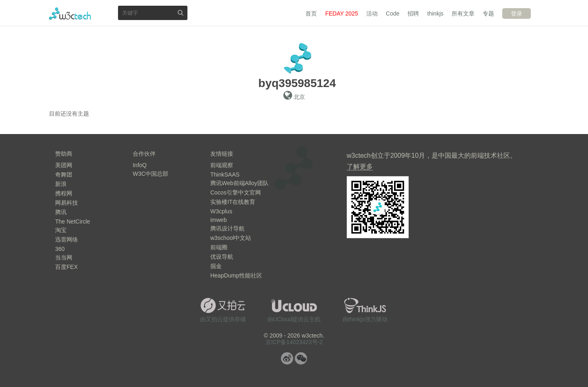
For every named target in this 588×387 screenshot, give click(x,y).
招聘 (413, 13)
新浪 (61, 184)
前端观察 (222, 165)
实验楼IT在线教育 (233, 202)
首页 (311, 13)
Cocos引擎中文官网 (236, 192)
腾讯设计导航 (227, 228)
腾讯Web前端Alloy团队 (239, 183)
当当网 (64, 257)
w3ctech (70, 13)
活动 (372, 13)
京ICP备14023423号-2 (294, 342)
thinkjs (435, 13)
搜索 (180, 12)
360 (60, 249)
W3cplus (221, 211)
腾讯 (61, 212)
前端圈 (219, 247)
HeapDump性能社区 (236, 275)
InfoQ (140, 165)
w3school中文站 (231, 238)
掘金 (216, 266)
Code (393, 13)
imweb (218, 220)
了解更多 (360, 167)
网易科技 (67, 203)
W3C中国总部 (150, 174)
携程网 (64, 193)
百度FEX (66, 267)
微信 (301, 358)
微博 (287, 358)
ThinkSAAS (225, 174)
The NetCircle (73, 221)
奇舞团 (64, 174)
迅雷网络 (67, 239)
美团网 (64, 165)
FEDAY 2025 (341, 13)
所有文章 (463, 13)
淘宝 (61, 230)
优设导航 (222, 257)
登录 (517, 13)
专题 (488, 13)
